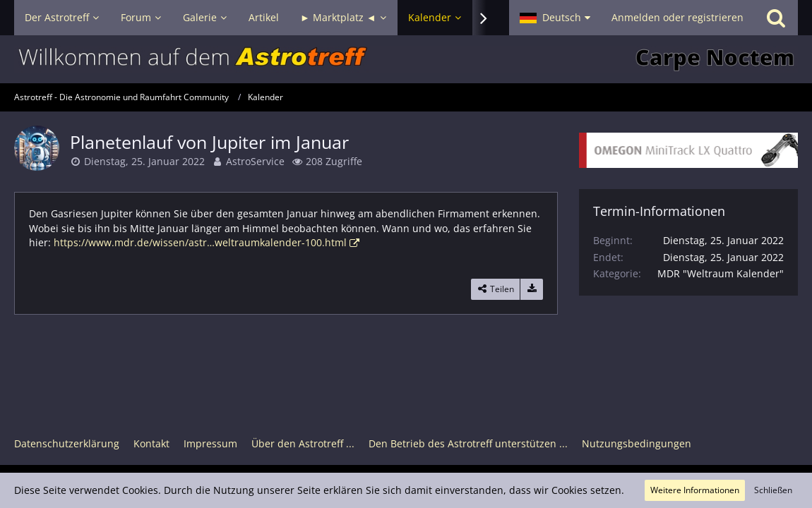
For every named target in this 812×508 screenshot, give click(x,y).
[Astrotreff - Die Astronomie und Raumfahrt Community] (406, 59)
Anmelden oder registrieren (677, 17)
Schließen (773, 490)
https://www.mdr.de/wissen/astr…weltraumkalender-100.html (200, 242)
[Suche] (776, 18)
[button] (555, 18)
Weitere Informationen (695, 490)
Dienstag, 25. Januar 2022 (144, 161)
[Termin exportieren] (532, 289)
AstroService (255, 161)
